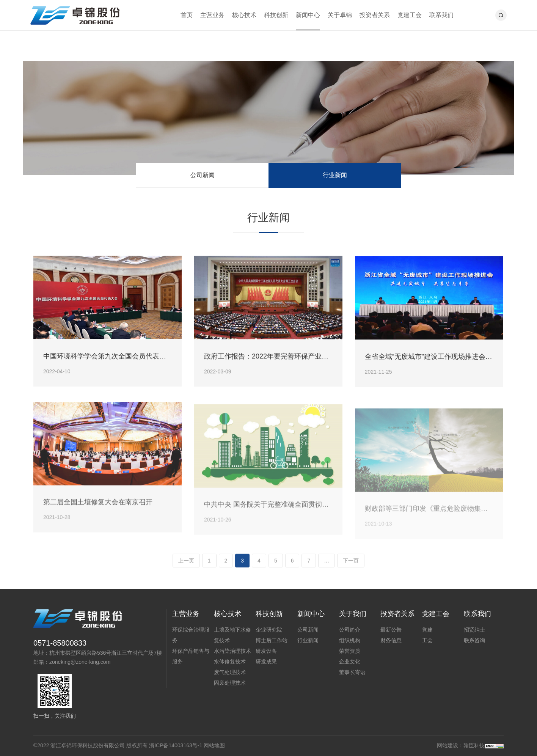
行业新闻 (335, 175)
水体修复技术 (230, 662)
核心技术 (244, 15)
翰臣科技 (474, 745)
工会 (427, 640)
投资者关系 (375, 15)
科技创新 (276, 15)
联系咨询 (474, 640)
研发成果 (266, 662)
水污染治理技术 (232, 651)
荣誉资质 (350, 651)
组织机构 (350, 640)
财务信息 (391, 640)
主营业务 (212, 15)
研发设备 (266, 651)
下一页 (351, 563)
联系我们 (441, 15)
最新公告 (391, 630)
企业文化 (350, 662)
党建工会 (410, 15)
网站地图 (214, 745)
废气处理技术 (230, 672)
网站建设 (447, 745)
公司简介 (350, 630)
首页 (187, 15)
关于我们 (353, 614)
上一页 (186, 563)
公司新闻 (203, 175)
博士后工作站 (272, 640)
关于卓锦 (340, 15)
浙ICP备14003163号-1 (176, 745)
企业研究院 (269, 630)
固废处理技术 (230, 683)
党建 (427, 630)
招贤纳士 (474, 630)
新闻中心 (308, 15)
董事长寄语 (352, 672)
